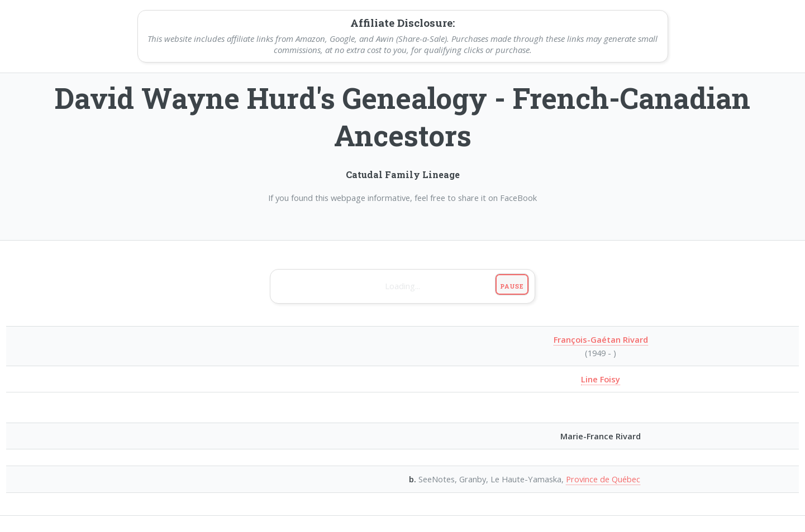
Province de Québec (603, 479)
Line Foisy (601, 379)
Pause (512, 286)
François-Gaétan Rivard (601, 339)
